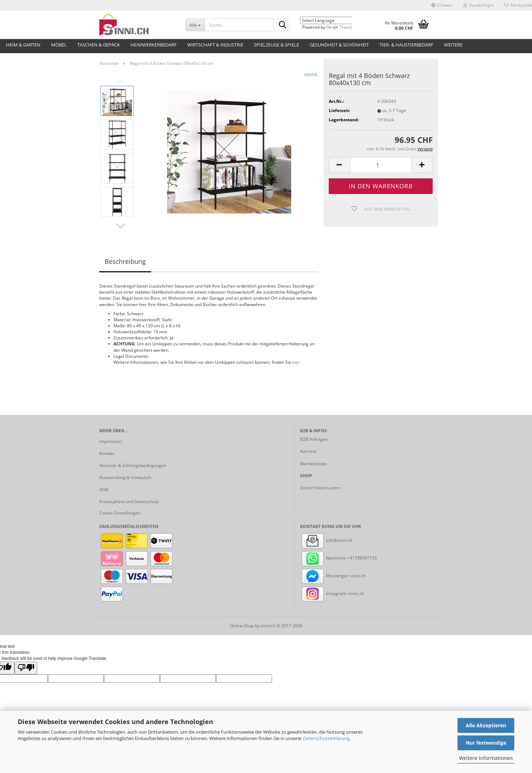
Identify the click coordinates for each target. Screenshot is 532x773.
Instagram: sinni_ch (332, 593)
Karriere (308, 451)
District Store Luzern (320, 488)
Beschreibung (125, 261)
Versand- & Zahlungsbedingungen (133, 465)
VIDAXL (311, 75)
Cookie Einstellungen (120, 513)
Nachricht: (324, 558)
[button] (442, 5)
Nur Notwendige (486, 743)
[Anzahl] (381, 165)
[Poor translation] (26, 668)
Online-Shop (242, 626)
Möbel (59, 45)
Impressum (110, 441)
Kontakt (107, 453)
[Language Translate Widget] (331, 20)
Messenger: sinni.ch (333, 576)
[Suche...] (195, 25)
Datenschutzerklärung (326, 738)
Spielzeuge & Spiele (276, 45)
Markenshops (314, 464)
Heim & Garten (23, 45)
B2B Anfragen (314, 439)
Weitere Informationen (486, 758)
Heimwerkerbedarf (154, 45)
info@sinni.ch (326, 540)
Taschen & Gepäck (99, 45)
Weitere (453, 45)
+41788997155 (362, 558)
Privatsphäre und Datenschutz (129, 502)
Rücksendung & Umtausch (125, 477)
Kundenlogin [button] (478, 5)
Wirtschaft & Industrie (215, 45)
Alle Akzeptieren (486, 725)
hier (296, 362)
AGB (104, 490)
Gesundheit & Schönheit (339, 45)
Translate (342, 27)
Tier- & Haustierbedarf (406, 45)
